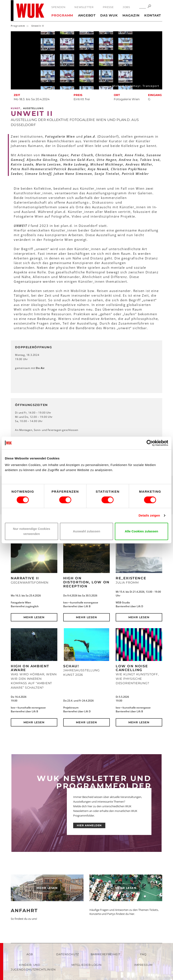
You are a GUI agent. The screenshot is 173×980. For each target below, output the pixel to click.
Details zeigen (149, 515)
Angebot (87, 15)
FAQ (143, 954)
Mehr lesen (34, 617)
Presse (108, 7)
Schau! (71, 666)
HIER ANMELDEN (89, 825)
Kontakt (153, 15)
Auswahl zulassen (86, 531)
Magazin (131, 15)
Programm (62, 15)
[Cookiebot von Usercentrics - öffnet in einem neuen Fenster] (150, 443)
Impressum (143, 965)
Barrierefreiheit (105, 954)
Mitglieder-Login (86, 965)
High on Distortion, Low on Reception (86, 582)
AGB (30, 954)
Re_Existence (131, 578)
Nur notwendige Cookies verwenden (32, 531)
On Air (40, 368)
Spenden (58, 7)
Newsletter (84, 7)
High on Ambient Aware (30, 668)
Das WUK (109, 15)
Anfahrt (24, 911)
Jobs (126, 7)
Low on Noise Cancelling (132, 668)
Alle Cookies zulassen (141, 531)
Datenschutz (68, 954)
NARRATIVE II (25, 578)
